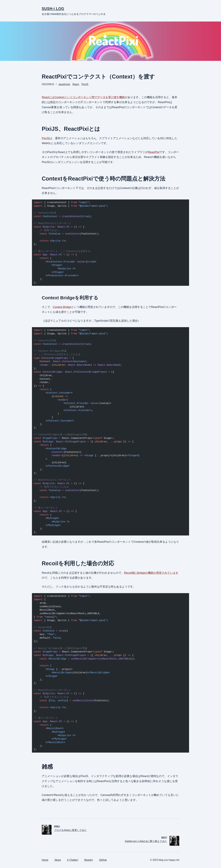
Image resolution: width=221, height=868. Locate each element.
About (58, 860)
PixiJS (85, 84)
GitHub (103, 860)
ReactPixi (154, 152)
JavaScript (64, 84)
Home (45, 860)
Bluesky (89, 860)
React (76, 84)
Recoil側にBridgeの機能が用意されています (151, 573)
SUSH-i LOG (53, 9)
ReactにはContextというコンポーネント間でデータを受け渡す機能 (83, 97)
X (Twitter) (73, 860)
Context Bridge (62, 307)
